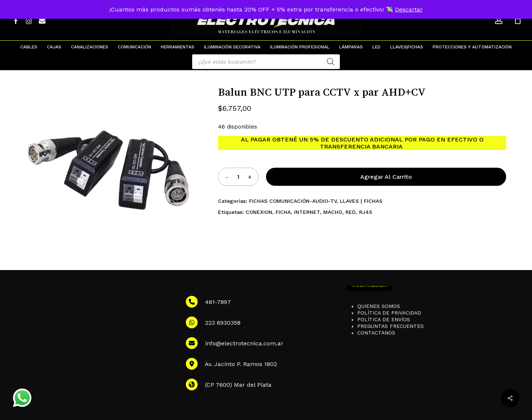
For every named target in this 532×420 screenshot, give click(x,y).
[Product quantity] (238, 177)
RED (351, 212)
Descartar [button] (409, 9)
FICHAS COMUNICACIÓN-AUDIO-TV (293, 201)
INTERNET (307, 212)
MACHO (333, 212)
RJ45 (366, 212)
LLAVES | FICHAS (361, 201)
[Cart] (518, 20)
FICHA (283, 212)
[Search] (331, 62)
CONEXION (259, 212)
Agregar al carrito (386, 177)
